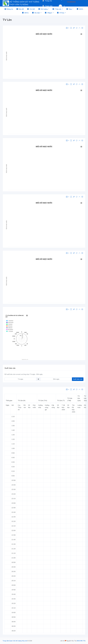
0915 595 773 (81, 641)
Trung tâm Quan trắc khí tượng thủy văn (15, 641)
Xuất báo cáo (78, 379)
